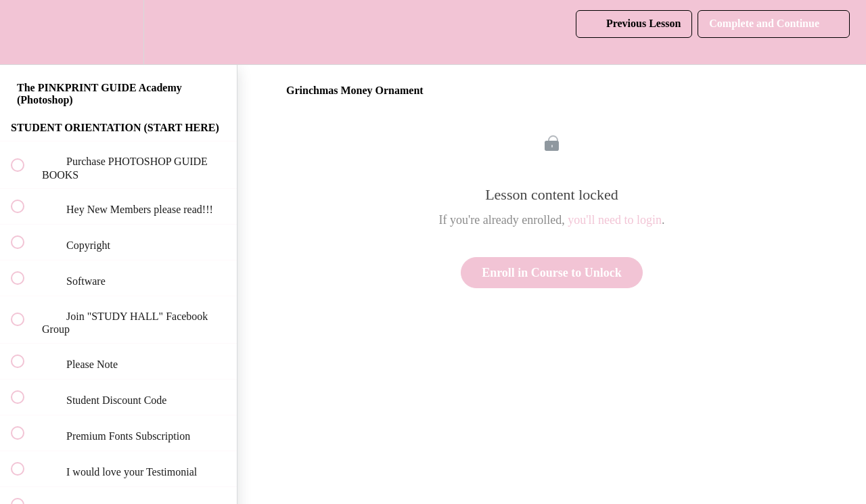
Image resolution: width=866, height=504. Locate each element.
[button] (25, 32)
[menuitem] (118, 32)
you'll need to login (615, 220)
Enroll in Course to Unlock (552, 273)
